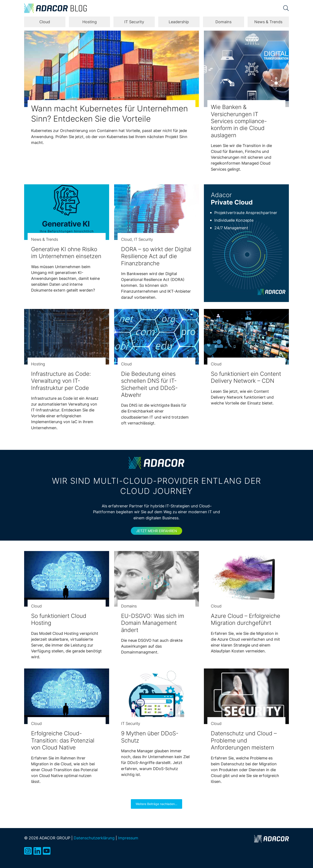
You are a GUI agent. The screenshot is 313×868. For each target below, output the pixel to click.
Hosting (90, 22)
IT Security (134, 22)
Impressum (128, 838)
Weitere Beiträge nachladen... (156, 804)
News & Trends (268, 22)
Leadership (179, 22)
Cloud (45, 22)
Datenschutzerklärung (94, 838)
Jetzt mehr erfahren (156, 531)
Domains (223, 22)
